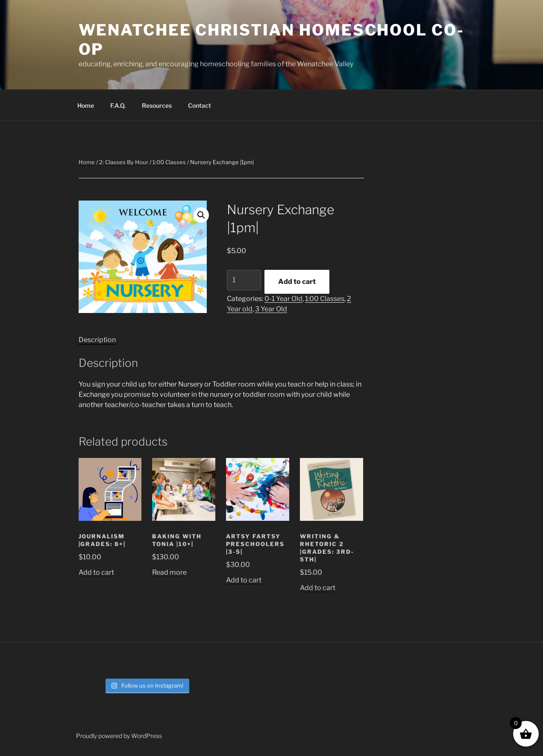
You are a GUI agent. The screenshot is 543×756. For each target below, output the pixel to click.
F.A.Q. (118, 105)
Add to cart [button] (96, 572)
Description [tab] (97, 340)
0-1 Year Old (283, 299)
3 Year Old (271, 309)
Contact (200, 105)
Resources (157, 105)
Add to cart (297, 282)
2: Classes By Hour (124, 162)
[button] (201, 215)
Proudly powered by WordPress (119, 736)
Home (86, 105)
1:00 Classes (169, 162)
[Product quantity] (244, 280)
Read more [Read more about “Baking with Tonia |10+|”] (169, 572)
